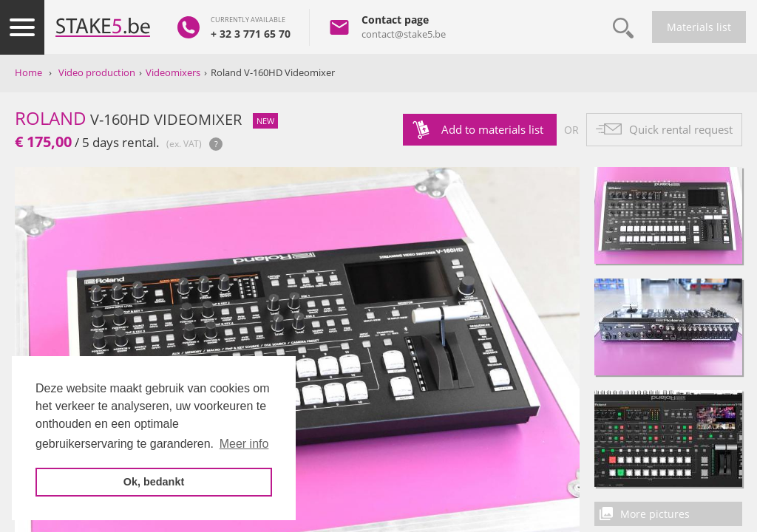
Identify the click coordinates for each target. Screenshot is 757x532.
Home (28, 72)
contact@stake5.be (404, 34)
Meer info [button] (244, 444)
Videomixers (173, 72)
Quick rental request (681, 129)
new (265, 121)
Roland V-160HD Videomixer (273, 72)
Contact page (395, 20)
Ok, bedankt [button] (154, 482)
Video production (97, 72)
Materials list (699, 27)
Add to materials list (492, 129)
